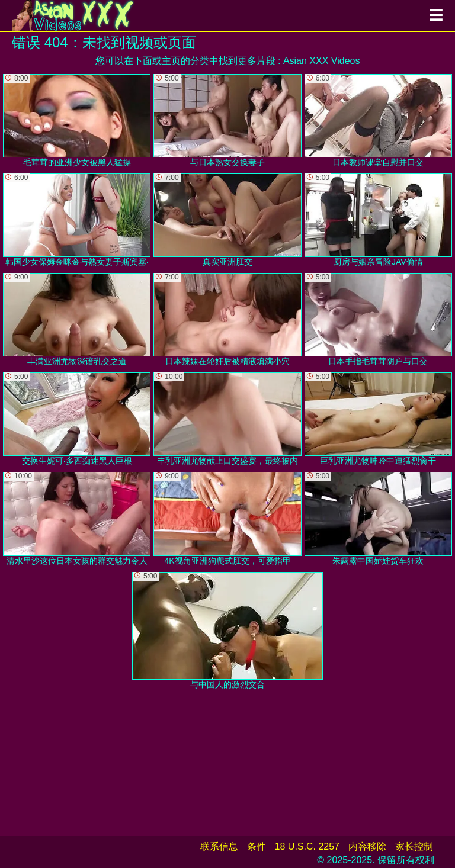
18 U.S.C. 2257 (307, 846)
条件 (257, 846)
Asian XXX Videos (322, 61)
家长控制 (414, 846)
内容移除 (367, 846)
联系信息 (219, 846)
